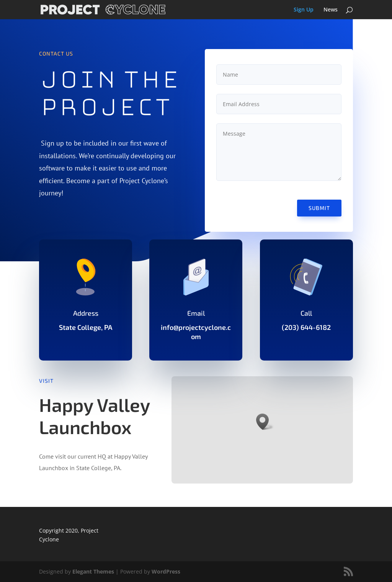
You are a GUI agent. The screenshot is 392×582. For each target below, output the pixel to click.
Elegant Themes (93, 571)
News (331, 10)
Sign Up (304, 10)
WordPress (166, 571)
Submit (319, 208)
